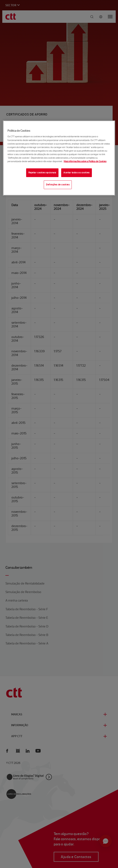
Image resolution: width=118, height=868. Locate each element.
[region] (59, 158)
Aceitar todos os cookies (77, 173)
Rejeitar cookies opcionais (42, 173)
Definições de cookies (58, 185)
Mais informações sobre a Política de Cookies (85, 161)
